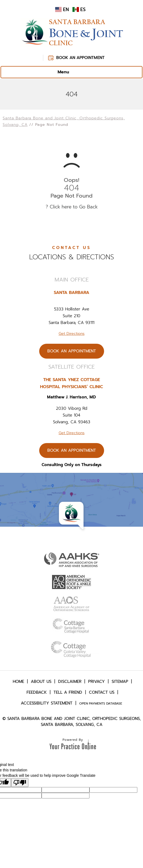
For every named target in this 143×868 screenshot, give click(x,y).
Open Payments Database (101, 703)
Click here (61, 207)
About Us (41, 682)
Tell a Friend (68, 692)
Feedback (37, 692)
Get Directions (72, 334)
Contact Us (102, 692)
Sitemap (120, 682)
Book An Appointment (80, 58)
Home (18, 682)
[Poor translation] (20, 783)
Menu (70, 72)
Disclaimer (70, 682)
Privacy (97, 682)
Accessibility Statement (47, 703)
